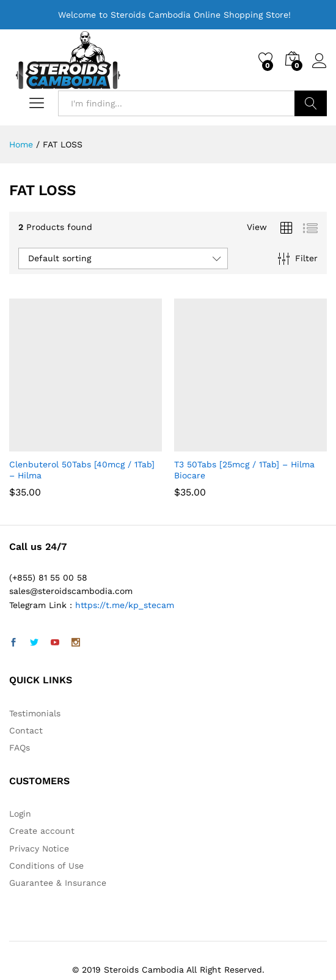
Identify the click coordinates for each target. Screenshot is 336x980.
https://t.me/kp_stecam (125, 605)
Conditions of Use (46, 866)
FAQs (20, 748)
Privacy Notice (39, 848)
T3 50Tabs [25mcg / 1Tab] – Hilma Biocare (244, 470)
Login (20, 814)
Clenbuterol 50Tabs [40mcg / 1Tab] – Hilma (82, 470)
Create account (42, 831)
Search (311, 103)
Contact (26, 730)
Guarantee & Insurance (58, 883)
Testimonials (35, 713)
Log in (320, 61)
